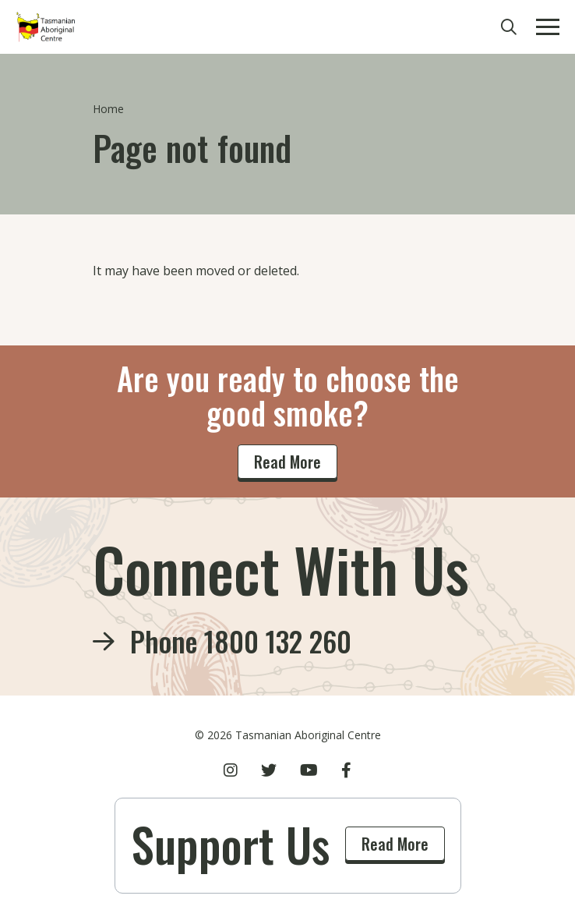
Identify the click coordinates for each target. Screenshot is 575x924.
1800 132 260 (278, 641)
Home (108, 109)
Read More (287, 462)
